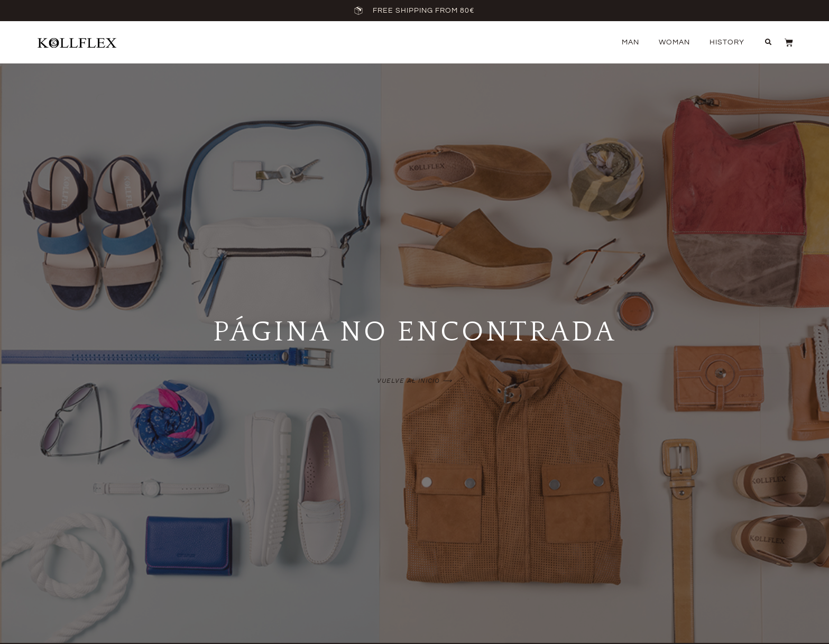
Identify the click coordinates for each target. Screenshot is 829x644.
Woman (674, 42)
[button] (768, 42)
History (727, 42)
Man (630, 42)
